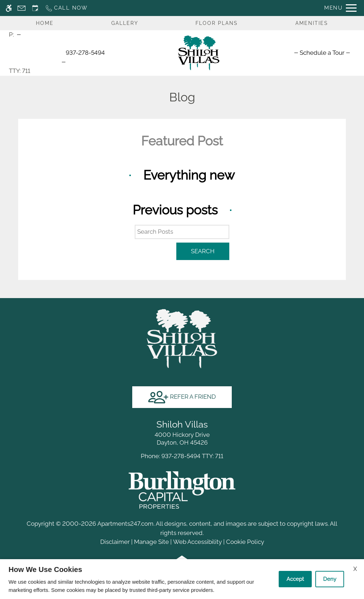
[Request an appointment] (35, 8)
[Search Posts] (182, 232)
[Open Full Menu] (340, 8)
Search (203, 251)
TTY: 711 (182, 456)
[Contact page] (22, 8)
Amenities (312, 23)
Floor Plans (217, 23)
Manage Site (151, 542)
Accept (295, 579)
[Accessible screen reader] (9, 8)
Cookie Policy (245, 542)
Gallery (125, 23)
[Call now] (66, 8)
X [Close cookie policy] (355, 569)
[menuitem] (322, 53)
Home (45, 23)
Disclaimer (115, 542)
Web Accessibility (197, 542)
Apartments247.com (125, 524)
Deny (330, 579)
